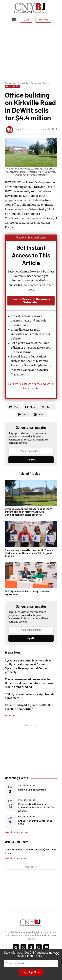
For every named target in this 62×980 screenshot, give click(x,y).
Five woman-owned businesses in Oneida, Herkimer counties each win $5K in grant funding (29, 683)
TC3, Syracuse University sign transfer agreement (27, 593)
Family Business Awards (32, 789)
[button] (14, 20)
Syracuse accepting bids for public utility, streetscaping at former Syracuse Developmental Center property (28, 666)
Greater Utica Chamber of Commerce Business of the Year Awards (37, 807)
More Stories (11, 716)
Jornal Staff (21, 129)
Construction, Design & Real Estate (21, 83)
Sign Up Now (31, 972)
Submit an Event (21, 832)
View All (9, 832)
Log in (43, 238)
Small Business (44, 83)
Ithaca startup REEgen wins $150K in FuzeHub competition (29, 707)
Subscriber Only (12, 86)
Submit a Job (20, 859)
